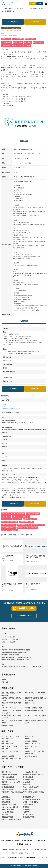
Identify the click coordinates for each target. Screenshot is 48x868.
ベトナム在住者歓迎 (8, 779)
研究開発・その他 (7, 727)
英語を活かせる (6, 774)
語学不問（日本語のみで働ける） (34, 776)
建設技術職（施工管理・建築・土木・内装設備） (35, 701)
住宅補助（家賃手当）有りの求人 (28, 528)
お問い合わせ (35, 851)
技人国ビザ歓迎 (28, 816)
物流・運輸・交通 (7, 745)
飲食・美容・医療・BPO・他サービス (12, 762)
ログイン (40, 4)
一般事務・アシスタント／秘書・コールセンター (12, 713)
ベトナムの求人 (6, 516)
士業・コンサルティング (33, 745)
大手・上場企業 (28, 806)
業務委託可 (27, 811)
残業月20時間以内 (7, 801)
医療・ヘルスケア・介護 (9, 748)
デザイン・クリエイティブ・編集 (35, 717)
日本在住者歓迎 (28, 779)
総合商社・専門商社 (31, 743)
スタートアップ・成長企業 (10, 809)
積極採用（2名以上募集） (10, 806)
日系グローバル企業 (8, 811)
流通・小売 (5, 750)
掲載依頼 (43, 851)
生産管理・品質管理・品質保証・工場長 (12, 701)
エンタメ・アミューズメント (11, 753)
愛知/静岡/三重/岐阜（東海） (10, 656)
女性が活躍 (5, 786)
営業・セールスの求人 (33, 514)
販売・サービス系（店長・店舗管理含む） (12, 723)
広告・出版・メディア (32, 748)
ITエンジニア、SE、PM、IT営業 (35, 694)
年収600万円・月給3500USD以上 (12, 794)
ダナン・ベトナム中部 (8, 644)
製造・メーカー (30, 738)
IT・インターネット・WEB (10, 738)
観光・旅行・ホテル (31, 758)
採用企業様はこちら (24, 617)
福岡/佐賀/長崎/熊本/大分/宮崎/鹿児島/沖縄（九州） (18, 659)
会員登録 (33, 4)
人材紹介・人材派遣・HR (9, 758)
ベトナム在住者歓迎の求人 (9, 522)
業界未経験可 (6, 804)
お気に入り (35, 22)
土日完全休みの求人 (39, 525)
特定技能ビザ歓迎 (29, 819)
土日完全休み (6, 799)
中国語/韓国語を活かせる (9, 776)
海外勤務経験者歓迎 (8, 789)
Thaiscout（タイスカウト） (18, 859)
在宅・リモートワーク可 (9, 781)
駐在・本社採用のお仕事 (31, 789)
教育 (26, 750)
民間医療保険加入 (29, 799)
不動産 (27, 740)
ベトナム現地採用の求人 (9, 525)
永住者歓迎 (5, 816)
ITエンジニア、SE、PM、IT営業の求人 (13, 514)
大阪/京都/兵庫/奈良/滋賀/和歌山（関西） (14, 654)
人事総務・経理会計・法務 (33, 709)
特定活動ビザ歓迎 (7, 819)
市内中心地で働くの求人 (26, 522)
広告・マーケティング (8, 709)
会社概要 (5, 851)
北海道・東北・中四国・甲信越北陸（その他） (16, 661)
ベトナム (5, 635)
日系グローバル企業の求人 (9, 530)
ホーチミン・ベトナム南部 (10, 641)
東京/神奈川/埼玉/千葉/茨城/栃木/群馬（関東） (16, 651)
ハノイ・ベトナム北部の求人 (21, 516)
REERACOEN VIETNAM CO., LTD (11, 409)
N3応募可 (26, 814)
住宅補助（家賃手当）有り (31, 801)
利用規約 (12, 851)
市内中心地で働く (29, 781)
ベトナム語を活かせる (30, 774)
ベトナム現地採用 (7, 791)
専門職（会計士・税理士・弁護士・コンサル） (11, 718)
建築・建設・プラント (8, 740)
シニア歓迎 (27, 784)
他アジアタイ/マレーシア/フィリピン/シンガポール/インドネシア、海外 (21, 667)
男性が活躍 (27, 786)
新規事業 (26, 809)
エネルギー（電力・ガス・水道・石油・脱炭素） (35, 754)
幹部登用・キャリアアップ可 (11, 784)
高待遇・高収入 (28, 791)
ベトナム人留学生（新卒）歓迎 (11, 821)
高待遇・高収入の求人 (24, 525)
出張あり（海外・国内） (31, 804)
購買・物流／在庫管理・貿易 (34, 712)
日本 (3, 648)
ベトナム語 (5, 684)
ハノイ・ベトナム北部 (8, 638)
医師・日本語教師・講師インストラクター (35, 723)
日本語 (4, 681)
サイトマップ (37, 855)
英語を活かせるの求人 (30, 519)
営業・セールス (30, 704)
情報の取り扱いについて (23, 851)
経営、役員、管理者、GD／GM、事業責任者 (12, 696)
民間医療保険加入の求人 (9, 528)
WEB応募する (13, 22)
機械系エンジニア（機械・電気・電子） (12, 706)
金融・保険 (5, 743)
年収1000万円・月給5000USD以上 (33, 795)
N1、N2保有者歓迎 (7, 814)
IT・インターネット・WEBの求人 (11, 519)
